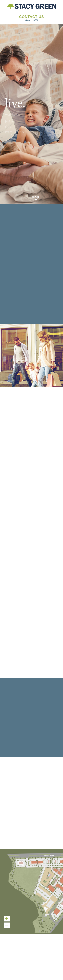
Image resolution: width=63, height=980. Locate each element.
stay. (9, 126)
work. (10, 114)
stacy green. (15, 132)
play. (9, 120)
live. (15, 103)
